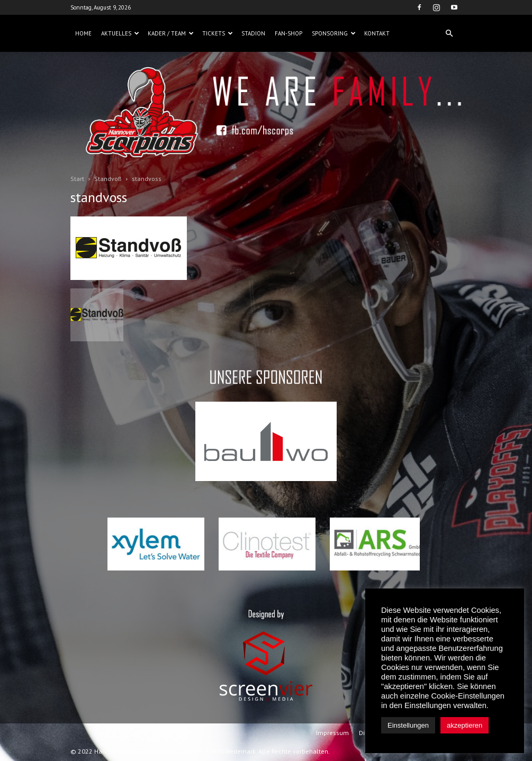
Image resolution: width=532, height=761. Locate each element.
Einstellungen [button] (408, 725)
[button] (449, 33)
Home (83, 33)
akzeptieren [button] (465, 725)
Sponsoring (334, 33)
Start (77, 179)
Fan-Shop (288, 33)
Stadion (253, 33)
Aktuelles (120, 33)
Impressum (332, 733)
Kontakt (377, 33)
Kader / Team (171, 33)
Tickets (218, 33)
